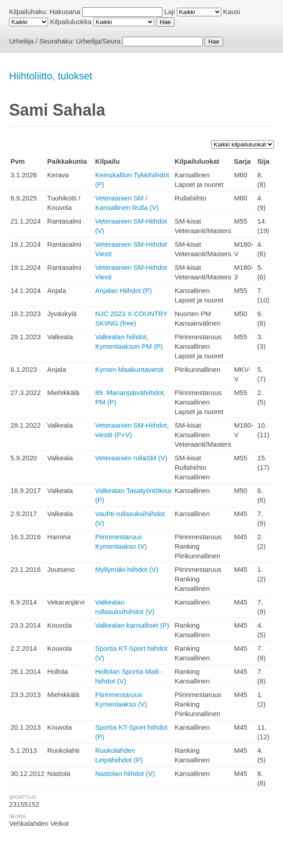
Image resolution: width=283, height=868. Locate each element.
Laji (169, 12)
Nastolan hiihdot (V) (125, 773)
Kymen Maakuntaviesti (129, 369)
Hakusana (65, 12)
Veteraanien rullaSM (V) (131, 458)
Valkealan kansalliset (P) (132, 625)
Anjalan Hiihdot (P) (124, 290)
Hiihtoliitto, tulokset (51, 76)
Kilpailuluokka (71, 22)
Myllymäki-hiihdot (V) (127, 569)
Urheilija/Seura (98, 41)
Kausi (232, 12)
